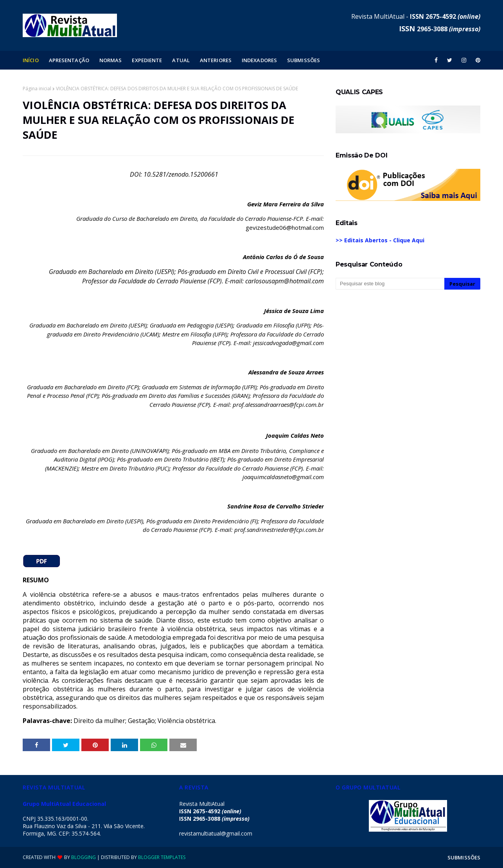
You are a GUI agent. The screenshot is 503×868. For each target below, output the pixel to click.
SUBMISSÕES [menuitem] (304, 60)
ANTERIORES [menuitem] (216, 60)
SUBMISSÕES (464, 857)
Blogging (84, 857)
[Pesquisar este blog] (390, 284)
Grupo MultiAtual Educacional (64, 804)
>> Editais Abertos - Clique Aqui (380, 240)
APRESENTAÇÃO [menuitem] (69, 60)
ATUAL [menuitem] (181, 60)
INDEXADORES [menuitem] (259, 60)
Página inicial (37, 89)
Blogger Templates (162, 857)
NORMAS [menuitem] (111, 60)
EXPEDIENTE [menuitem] (147, 60)
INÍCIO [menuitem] (31, 60)
